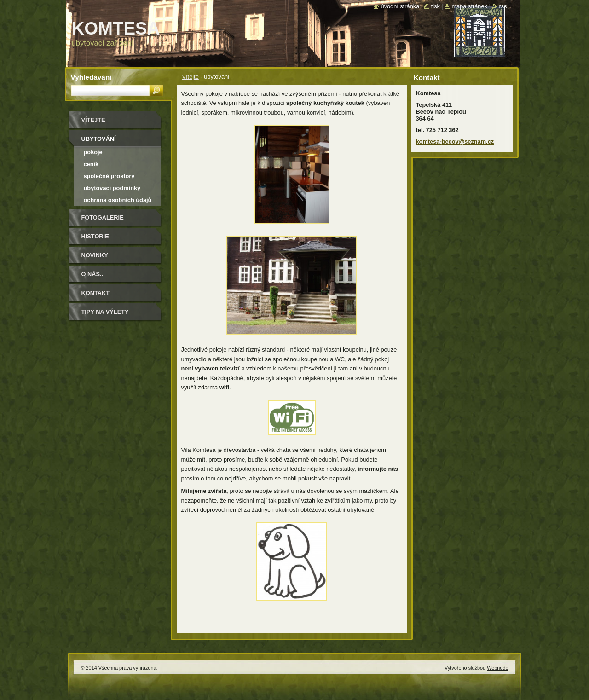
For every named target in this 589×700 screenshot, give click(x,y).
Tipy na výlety (105, 312)
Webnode (497, 668)
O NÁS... (93, 274)
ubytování (99, 139)
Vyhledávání (91, 77)
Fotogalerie (103, 217)
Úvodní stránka (400, 6)
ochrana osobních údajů (118, 200)
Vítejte (191, 77)
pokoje (93, 152)
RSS (503, 6)
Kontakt (96, 293)
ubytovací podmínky (112, 188)
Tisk (436, 6)
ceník (91, 164)
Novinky (95, 255)
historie (95, 236)
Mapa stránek (469, 6)
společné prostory (109, 176)
